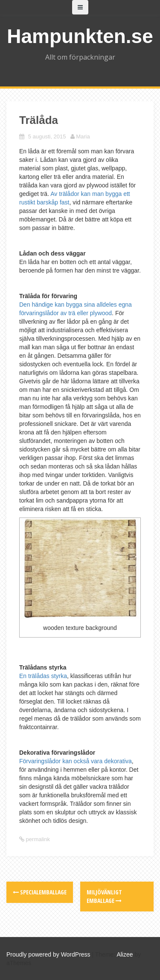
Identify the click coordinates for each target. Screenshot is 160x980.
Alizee (125, 954)
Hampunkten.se (80, 36)
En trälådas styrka (43, 676)
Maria (83, 137)
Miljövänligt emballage (104, 896)
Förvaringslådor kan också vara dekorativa (76, 761)
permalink (37, 839)
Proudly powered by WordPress (48, 954)
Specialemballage (40, 892)
